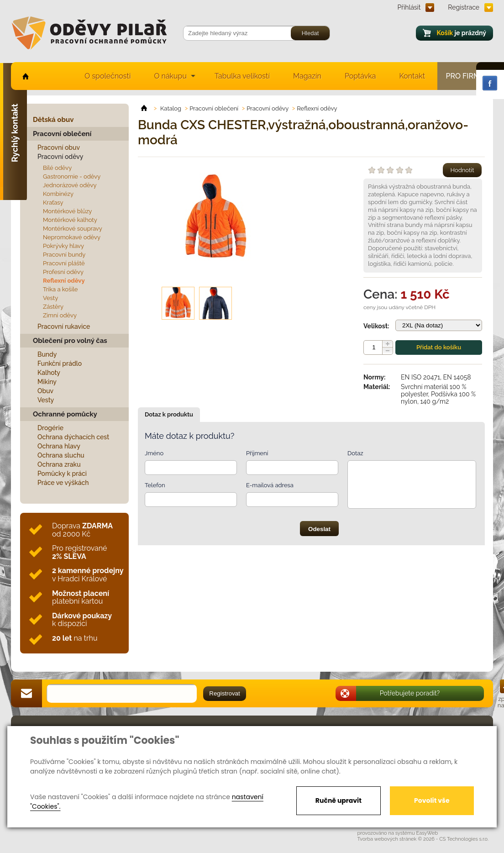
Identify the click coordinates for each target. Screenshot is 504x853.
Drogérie (50, 428)
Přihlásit (409, 7)
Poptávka (360, 76)
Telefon (155, 485)
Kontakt (412, 76)
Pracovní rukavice (64, 326)
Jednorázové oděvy (70, 185)
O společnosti (108, 76)
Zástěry (53, 307)
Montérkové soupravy (73, 229)
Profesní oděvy (63, 272)
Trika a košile (60, 289)
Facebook (490, 83)
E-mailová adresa (270, 485)
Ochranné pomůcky (65, 414)
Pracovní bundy (64, 255)
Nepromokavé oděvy (72, 237)
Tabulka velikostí (242, 76)
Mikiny (47, 382)
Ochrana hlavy (59, 446)
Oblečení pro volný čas (70, 341)
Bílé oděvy (57, 168)
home (25, 76)
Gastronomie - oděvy (72, 176)
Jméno (154, 453)
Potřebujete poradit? (410, 693)
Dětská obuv (53, 120)
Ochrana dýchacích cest (73, 437)
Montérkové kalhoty (70, 220)
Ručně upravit (339, 800)
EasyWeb (427, 833)
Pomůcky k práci (62, 474)
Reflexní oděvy (64, 281)
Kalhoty (49, 373)
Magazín (307, 76)
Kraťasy (53, 203)
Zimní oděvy (60, 315)
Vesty (50, 298)
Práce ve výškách (63, 483)
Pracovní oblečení (62, 134)
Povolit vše (432, 800)
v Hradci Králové (88, 575)
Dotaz (355, 453)
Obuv (45, 391)
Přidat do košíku (439, 347)
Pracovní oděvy (60, 157)
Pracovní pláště (64, 263)
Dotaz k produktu (169, 414)
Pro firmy (465, 76)
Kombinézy (58, 194)
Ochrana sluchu (61, 455)
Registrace (464, 7)
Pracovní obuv (59, 147)
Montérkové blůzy (67, 211)
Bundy (47, 354)
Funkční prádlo (60, 363)
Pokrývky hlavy (63, 246)
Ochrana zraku (59, 464)
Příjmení (257, 453)
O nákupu (170, 76)
